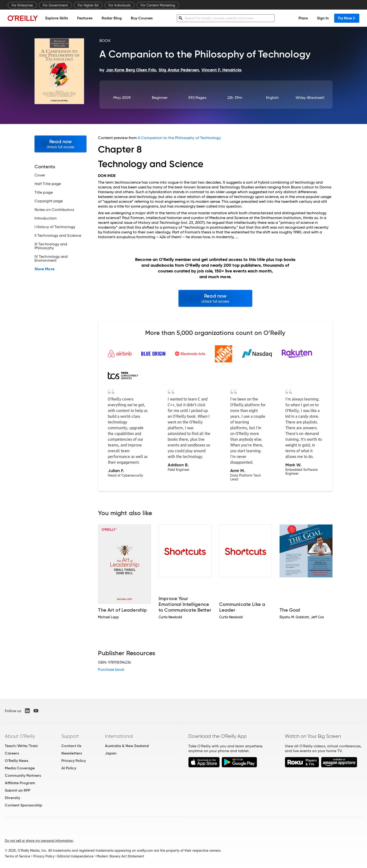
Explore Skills (57, 18)
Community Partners (23, 775)
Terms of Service (17, 856)
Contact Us (71, 746)
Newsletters (72, 753)
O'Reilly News (17, 761)
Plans (303, 18)
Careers (12, 753)
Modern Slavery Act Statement (120, 856)
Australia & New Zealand (127, 746)
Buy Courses (142, 18)
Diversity (12, 798)
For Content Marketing (158, 5)
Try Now (347, 18)
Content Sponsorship (23, 805)
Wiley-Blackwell (310, 98)
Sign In (323, 18)
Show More (44, 269)
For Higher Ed (88, 5)
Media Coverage (20, 768)
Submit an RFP (17, 790)
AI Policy (69, 768)
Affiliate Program (20, 783)
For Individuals (120, 5)
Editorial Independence (75, 856)
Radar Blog (112, 18)
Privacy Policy (74, 761)
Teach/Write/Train (21, 746)
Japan (111, 753)
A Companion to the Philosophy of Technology (179, 138)
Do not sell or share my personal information (39, 841)
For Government (55, 5)
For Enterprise (22, 5)
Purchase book (111, 669)
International (119, 736)
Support (70, 736)
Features (85, 18)
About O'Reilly (20, 736)
